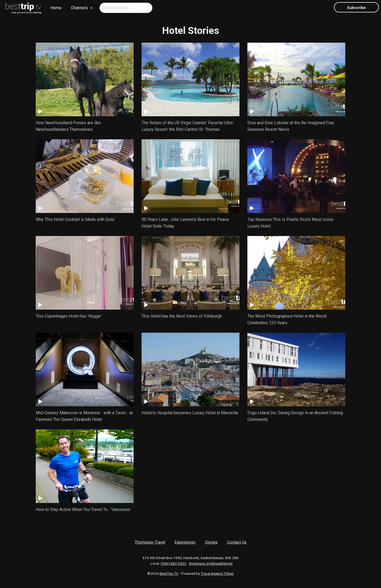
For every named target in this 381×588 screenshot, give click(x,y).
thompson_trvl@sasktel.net (211, 563)
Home (56, 8)
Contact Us (237, 542)
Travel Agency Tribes (217, 573)
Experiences (185, 542)
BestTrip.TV (169, 573)
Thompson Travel (150, 542)
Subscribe (357, 8)
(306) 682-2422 (173, 563)
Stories (211, 542)
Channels (79, 8)
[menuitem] (24, 8)
